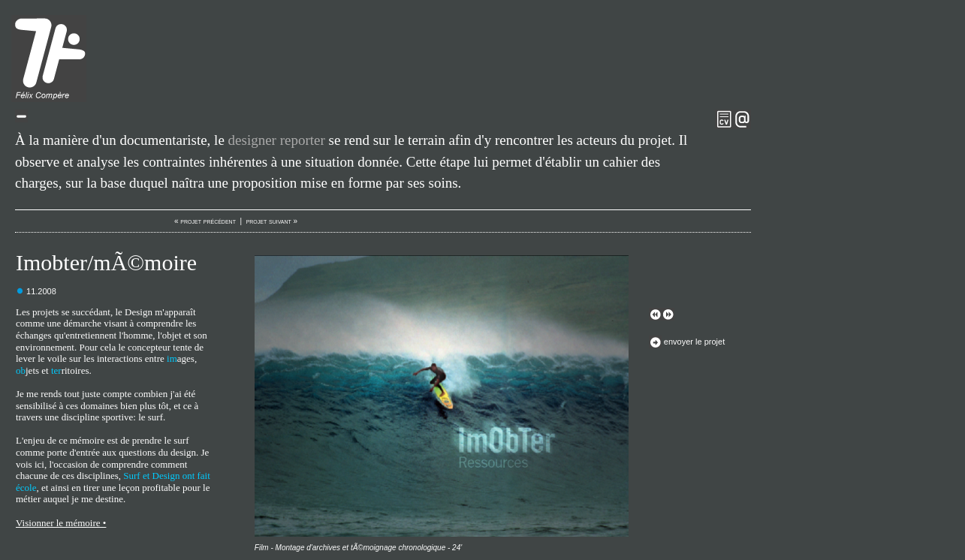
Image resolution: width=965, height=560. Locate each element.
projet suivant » (272, 221)
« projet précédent (205, 221)
